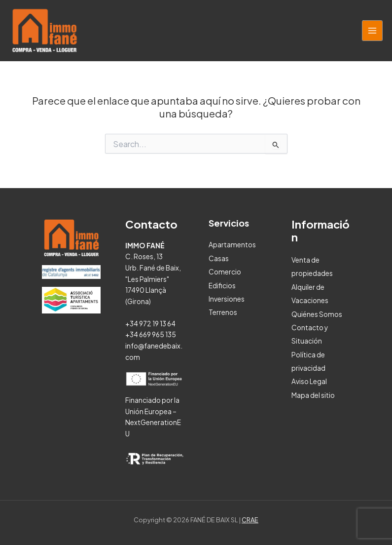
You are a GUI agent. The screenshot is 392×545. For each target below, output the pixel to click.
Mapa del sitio (313, 395)
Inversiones (227, 299)
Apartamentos (232, 245)
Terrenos (223, 312)
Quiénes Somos (317, 314)
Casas (219, 258)
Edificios (222, 286)
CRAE (250, 520)
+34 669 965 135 (151, 334)
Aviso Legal (309, 381)
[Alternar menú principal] (373, 31)
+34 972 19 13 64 (150, 324)
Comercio (225, 272)
